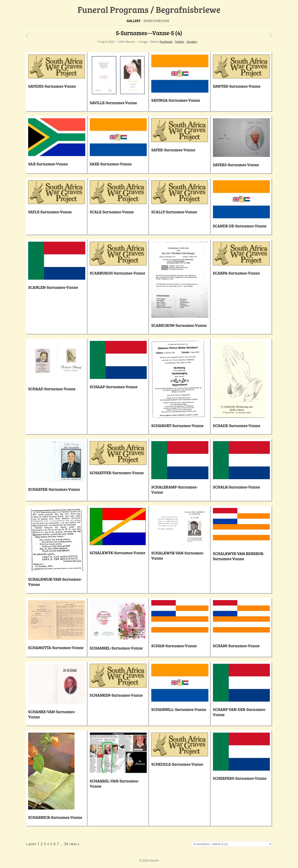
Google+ (192, 42)
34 (66, 844)
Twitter (179, 42)
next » (74, 844)
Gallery (134, 21)
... (61, 844)
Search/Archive (156, 21)
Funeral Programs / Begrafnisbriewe (149, 9)
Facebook (166, 42)
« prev (31, 844)
